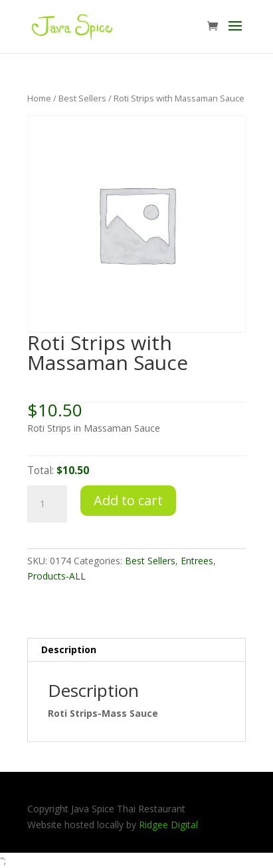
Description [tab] (69, 650)
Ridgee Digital (168, 825)
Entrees (197, 561)
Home (39, 98)
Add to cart (128, 500)
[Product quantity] (47, 504)
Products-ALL (56, 576)
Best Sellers (82, 98)
